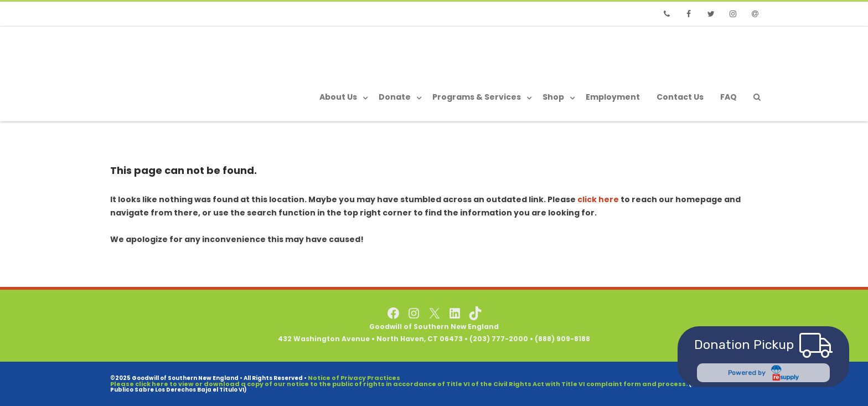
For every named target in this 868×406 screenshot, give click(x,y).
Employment (613, 97)
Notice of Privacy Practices (354, 378)
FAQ (728, 97)
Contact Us (680, 97)
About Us (338, 97)
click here (598, 199)
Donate (395, 97)
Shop (553, 97)
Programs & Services (477, 97)
